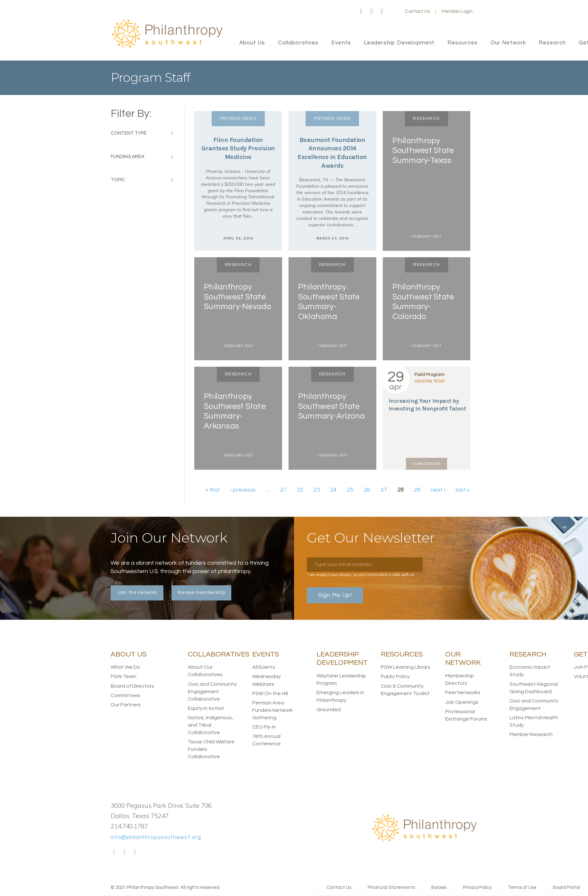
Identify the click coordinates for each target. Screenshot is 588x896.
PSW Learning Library (406, 667)
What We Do (125, 667)
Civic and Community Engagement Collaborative (212, 692)
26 (367, 490)
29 (417, 490)
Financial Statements (391, 887)
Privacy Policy (477, 887)
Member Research (531, 734)
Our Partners (126, 705)
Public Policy (395, 676)
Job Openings (462, 702)
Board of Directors (132, 686)
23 (317, 490)
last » (463, 490)
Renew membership (201, 593)
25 (350, 490)
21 (283, 490)
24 (334, 490)
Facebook (361, 12)
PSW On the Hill (270, 693)
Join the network (137, 593)
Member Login (457, 11)
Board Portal (566, 887)
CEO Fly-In (264, 727)
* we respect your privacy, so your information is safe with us (360, 575)
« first (213, 490)
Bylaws (439, 887)
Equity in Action (206, 708)
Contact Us (417, 11)
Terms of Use (522, 887)
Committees (125, 695)
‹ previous (243, 490)
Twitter (372, 12)
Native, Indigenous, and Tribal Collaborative (211, 725)
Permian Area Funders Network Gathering (272, 710)
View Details (426, 464)
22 (300, 490)
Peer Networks (463, 693)
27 (384, 490)
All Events (264, 667)
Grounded (329, 710)
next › (438, 490)
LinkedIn (382, 12)
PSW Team (124, 676)
